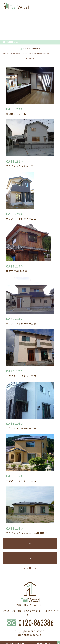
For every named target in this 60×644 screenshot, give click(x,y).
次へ (30, 558)
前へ (30, 544)
